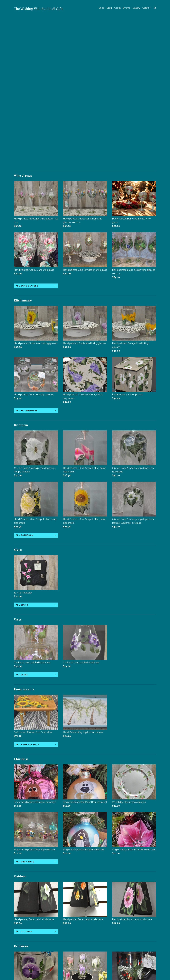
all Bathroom (25, 384)
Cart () (146, 8)
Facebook (68, 945)
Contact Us (20, 969)
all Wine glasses (27, 134)
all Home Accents (27, 593)
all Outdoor (24, 780)
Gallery (136, 8)
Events (127, 8)
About (117, 8)
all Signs (22, 453)
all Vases (22, 523)
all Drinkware (25, 897)
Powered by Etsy (123, 953)
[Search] (155, 8)
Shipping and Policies (25, 965)
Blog (109, 8)
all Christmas (25, 710)
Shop (102, 8)
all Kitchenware (27, 259)
